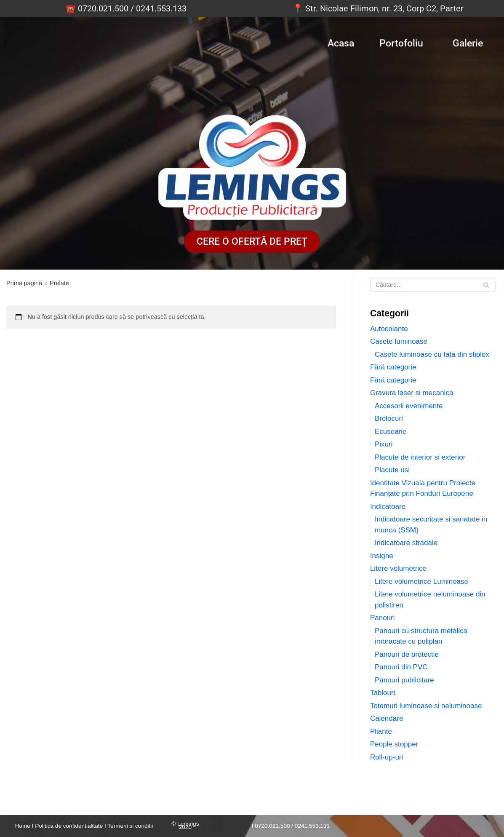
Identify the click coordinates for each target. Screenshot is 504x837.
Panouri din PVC (401, 667)
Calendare (387, 718)
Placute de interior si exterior (420, 457)
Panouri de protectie (407, 654)
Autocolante (389, 329)
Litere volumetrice (398, 568)
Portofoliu (401, 42)
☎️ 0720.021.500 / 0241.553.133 (126, 8)
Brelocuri (389, 418)
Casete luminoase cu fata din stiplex (432, 354)
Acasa (341, 42)
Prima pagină (24, 283)
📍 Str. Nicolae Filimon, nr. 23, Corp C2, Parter (378, 8)
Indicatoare (388, 507)
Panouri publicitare (404, 680)
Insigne (382, 556)
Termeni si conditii (130, 826)
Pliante (381, 731)
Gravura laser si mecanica (412, 393)
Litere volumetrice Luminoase (421, 582)
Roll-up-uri (387, 757)
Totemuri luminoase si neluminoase (426, 706)
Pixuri (384, 444)
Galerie (468, 42)
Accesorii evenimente (409, 406)
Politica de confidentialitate (69, 826)
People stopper (394, 744)
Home (23, 826)
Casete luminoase (399, 341)
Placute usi (392, 470)
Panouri (383, 618)
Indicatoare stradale (406, 543)
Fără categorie (393, 367)
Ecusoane (391, 432)
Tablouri (383, 693)
